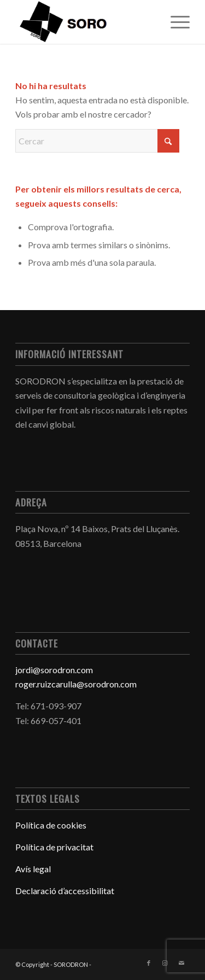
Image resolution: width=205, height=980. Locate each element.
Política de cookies (51, 825)
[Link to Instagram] (165, 963)
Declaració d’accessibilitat (65, 891)
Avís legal (34, 869)
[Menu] (175, 22)
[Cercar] (97, 141)
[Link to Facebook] (149, 963)
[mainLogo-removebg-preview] (85, 22)
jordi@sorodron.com (54, 670)
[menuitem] (175, 22)
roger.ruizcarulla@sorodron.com (76, 684)
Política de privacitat (54, 847)
